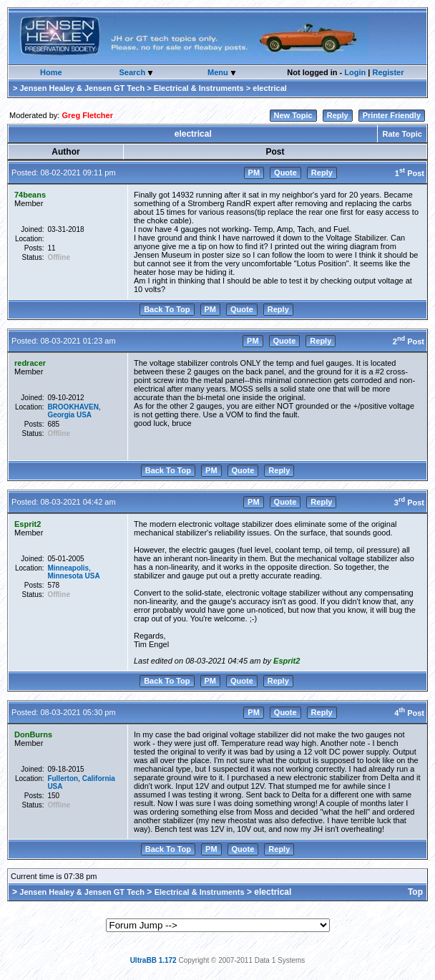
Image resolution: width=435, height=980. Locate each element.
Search (133, 72)
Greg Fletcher (87, 115)
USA (84, 415)
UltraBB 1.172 (153, 960)
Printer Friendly (392, 115)
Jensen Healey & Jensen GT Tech (82, 88)
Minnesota (65, 576)
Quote (285, 173)
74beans (30, 195)
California (99, 778)
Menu (219, 72)
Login (355, 72)
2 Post (409, 341)
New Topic (293, 115)
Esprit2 (28, 524)
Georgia (61, 415)
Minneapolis (68, 568)
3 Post (409, 503)
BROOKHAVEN (73, 407)
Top (415, 892)
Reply (338, 115)
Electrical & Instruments (199, 88)
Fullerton (63, 778)
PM (254, 173)
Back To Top (167, 309)
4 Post (409, 713)
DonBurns (33, 734)
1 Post (410, 173)
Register (388, 72)
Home (51, 72)
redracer (30, 363)
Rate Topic (402, 134)
